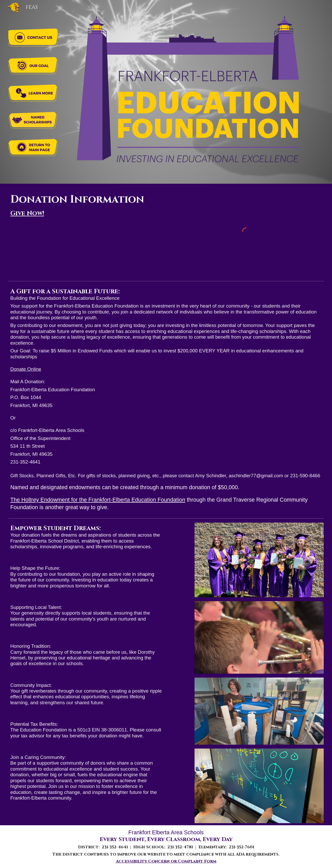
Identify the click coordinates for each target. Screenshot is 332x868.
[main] (86, 205)
